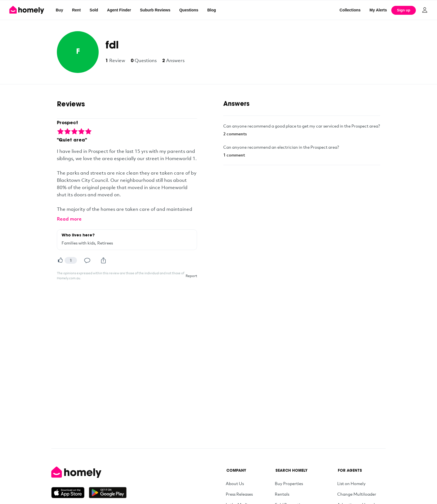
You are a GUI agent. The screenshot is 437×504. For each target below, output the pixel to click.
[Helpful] (60, 260)
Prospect (67, 123)
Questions (189, 10)
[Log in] (425, 10)
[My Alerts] (378, 10)
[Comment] (87, 260)
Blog (212, 10)
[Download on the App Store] (70, 493)
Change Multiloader (357, 494)
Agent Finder (119, 10)
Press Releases (239, 494)
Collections (350, 10)
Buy (59, 10)
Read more (69, 219)
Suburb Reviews (155, 10)
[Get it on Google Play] (108, 493)
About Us (235, 483)
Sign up (404, 10)
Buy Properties (289, 483)
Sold (94, 10)
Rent (76, 10)
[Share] (103, 260)
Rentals (282, 494)
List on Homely (351, 483)
